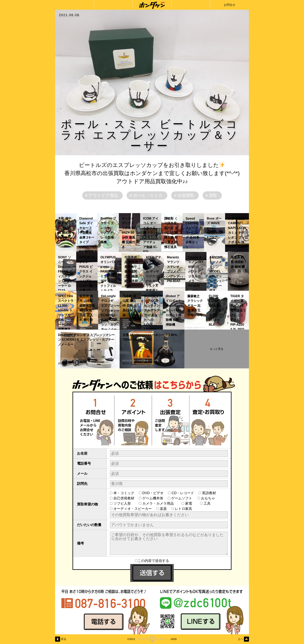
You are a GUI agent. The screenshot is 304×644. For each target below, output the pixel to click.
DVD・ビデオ (153, 493)
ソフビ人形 (124, 503)
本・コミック (124, 493)
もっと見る (217, 349)
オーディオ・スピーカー (133, 509)
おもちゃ (210, 498)
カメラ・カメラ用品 (160, 503)
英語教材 (211, 493)
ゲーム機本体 (153, 498)
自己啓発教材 (124, 498)
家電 (190, 503)
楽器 (163, 509)
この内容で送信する (152, 561)
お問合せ (230, 5)
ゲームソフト (182, 498)
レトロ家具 (183, 509)
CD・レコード (183, 493)
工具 (209, 503)
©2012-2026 (152, 639)
